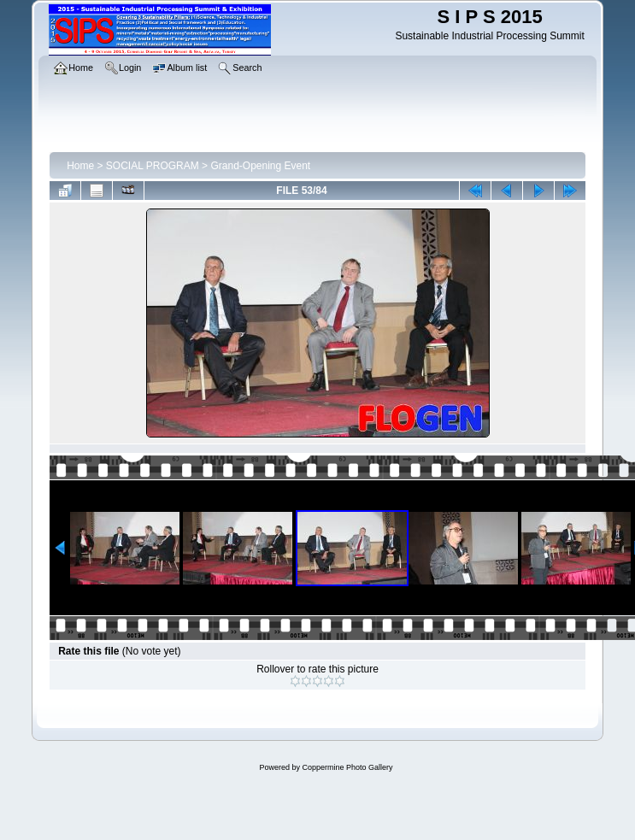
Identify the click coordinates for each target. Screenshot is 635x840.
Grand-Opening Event (260, 166)
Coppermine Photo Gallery (347, 767)
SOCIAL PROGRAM (153, 166)
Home (80, 166)
